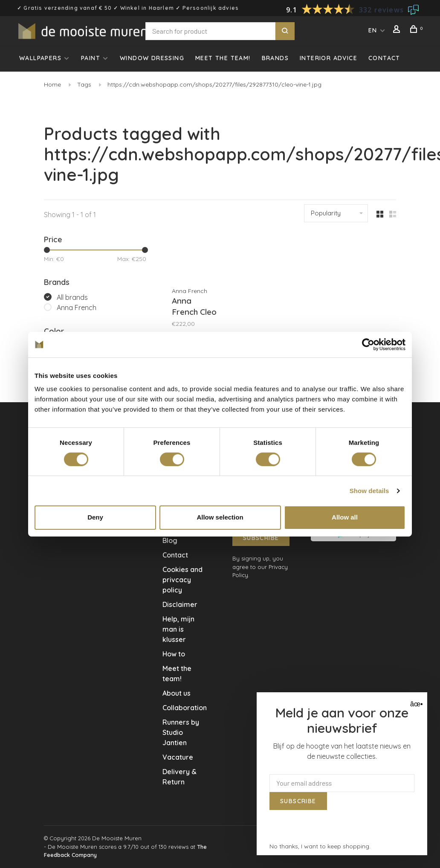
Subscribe (261, 538)
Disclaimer (180, 604)
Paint (91, 58)
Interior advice (329, 58)
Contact (384, 58)
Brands (275, 58)
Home (52, 84)
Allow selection (220, 517)
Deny (95, 517)
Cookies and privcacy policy (182, 580)
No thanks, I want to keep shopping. (320, 846)
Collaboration (185, 708)
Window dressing (152, 58)
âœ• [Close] (415, 704)
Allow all (345, 517)
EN (373, 30)
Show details (369, 491)
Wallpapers (40, 58)
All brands (72, 297)
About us (177, 693)
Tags (84, 84)
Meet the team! (223, 58)
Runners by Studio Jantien (181, 732)
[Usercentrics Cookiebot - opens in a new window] (368, 344)
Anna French (77, 308)
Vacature (178, 757)
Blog (170, 540)
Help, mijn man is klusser (178, 629)
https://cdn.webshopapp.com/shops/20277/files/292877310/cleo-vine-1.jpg (214, 84)
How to (174, 654)
